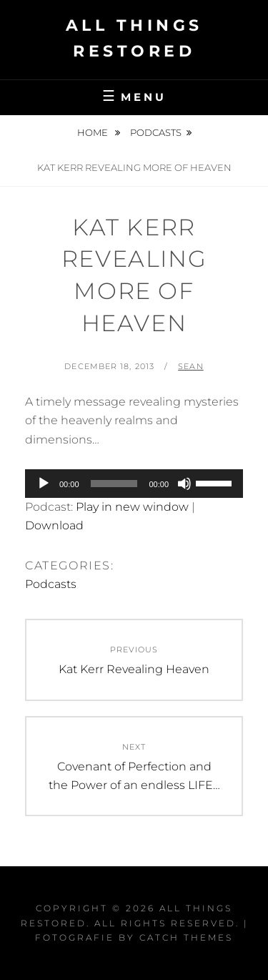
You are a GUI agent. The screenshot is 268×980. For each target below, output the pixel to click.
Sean (190, 366)
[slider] (114, 484)
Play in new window (132, 507)
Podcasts (156, 132)
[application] (134, 484)
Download (54, 525)
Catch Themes (186, 937)
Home (94, 132)
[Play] (44, 484)
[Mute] (184, 484)
